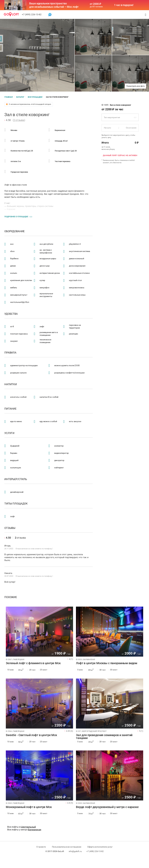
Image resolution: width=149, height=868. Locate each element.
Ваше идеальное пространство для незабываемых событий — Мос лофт (54, 5)
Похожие (11, 597)
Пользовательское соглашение (67, 847)
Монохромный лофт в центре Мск (29, 807)
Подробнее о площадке (16, 216)
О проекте (41, 847)
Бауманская (35, 830)
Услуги (9, 433)
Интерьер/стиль (16, 479)
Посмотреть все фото (135, 86)
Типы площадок (16, 504)
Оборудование (14, 231)
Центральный (28, 827)
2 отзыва (19, 120)
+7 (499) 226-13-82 (32, 14)
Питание (10, 409)
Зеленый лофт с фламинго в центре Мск (33, 663)
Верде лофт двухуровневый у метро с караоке (107, 807)
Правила (10, 353)
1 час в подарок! (124, 5)
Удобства (11, 314)
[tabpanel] (39, 632)
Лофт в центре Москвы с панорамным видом (107, 663)
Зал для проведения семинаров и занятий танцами (104, 737)
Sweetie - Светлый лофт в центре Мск (31, 735)
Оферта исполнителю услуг (100, 847)
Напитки (11, 384)
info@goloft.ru (75, 851)
